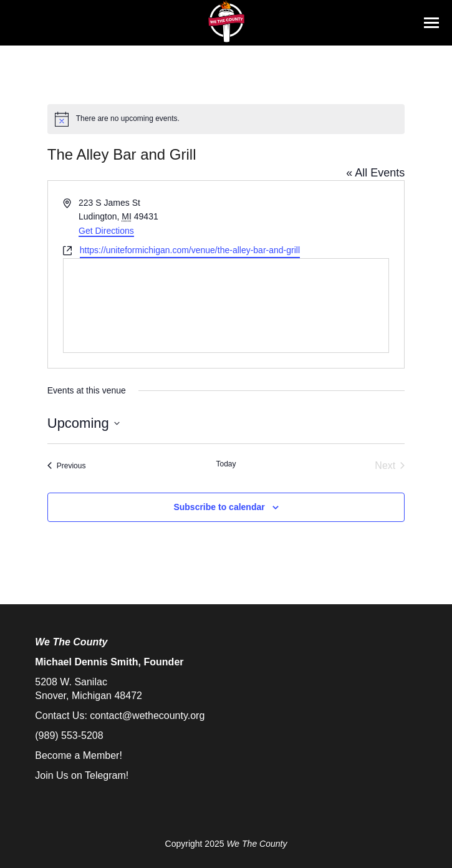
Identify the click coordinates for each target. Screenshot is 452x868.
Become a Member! (79, 755)
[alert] (226, 119)
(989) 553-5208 (69, 735)
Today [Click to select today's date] (226, 464)
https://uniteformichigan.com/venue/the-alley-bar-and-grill (190, 250)
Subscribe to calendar (219, 507)
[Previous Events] (67, 466)
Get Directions (106, 231)
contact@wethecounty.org (147, 716)
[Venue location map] (226, 306)
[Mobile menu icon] (431, 23)
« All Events (375, 173)
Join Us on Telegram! (82, 775)
